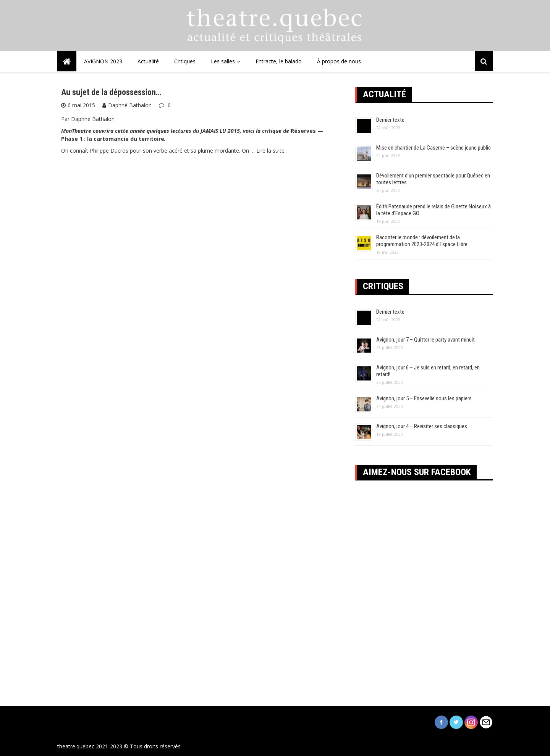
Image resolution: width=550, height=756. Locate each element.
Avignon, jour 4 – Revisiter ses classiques (422, 426)
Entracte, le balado (279, 61)
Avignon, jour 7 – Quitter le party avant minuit (425, 340)
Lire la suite (270, 151)
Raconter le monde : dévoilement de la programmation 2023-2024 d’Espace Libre (422, 241)
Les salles (223, 61)
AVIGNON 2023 (103, 61)
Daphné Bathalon (130, 105)
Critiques (185, 61)
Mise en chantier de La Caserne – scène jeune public (434, 148)
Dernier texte (390, 120)
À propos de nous (339, 61)
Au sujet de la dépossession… (111, 92)
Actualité (148, 61)
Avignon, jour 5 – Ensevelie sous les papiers (424, 398)
